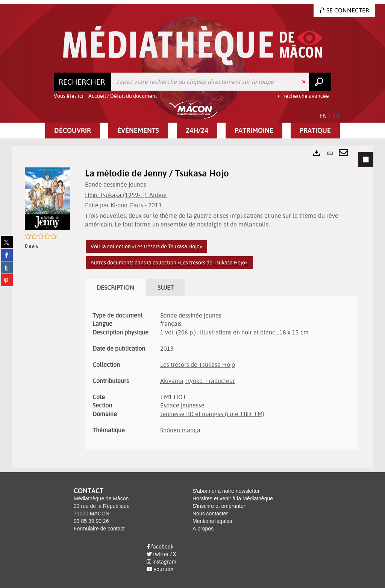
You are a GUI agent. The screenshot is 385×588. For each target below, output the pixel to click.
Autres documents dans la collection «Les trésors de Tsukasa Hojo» (169, 263)
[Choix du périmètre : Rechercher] (83, 82)
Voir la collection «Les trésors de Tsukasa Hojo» (146, 246)
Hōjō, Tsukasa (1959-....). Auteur (126, 195)
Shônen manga (180, 430)
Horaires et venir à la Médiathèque (233, 498)
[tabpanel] (192, 307)
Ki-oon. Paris (127, 205)
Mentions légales (212, 521)
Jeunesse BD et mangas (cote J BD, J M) (212, 414)
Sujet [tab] (166, 287)
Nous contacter (210, 514)
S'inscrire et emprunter (219, 506)
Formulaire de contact (99, 529)
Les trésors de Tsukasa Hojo (198, 365)
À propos (203, 529)
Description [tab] (115, 287)
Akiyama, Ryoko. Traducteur (198, 381)
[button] (73, 131)
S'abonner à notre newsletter (226, 491)
